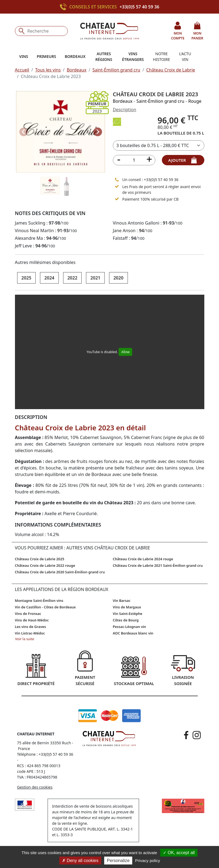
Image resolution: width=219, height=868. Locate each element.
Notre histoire (161, 57)
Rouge (195, 101)
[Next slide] (98, 132)
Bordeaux (77, 70)
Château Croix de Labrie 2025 (40, 559)
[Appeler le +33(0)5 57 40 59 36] (65, 7)
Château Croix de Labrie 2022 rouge (45, 565)
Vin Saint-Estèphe (128, 614)
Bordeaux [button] (75, 56)
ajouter (183, 160)
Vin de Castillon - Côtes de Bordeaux (45, 607)
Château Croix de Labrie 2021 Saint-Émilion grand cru (158, 565)
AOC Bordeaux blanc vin (133, 633)
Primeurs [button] (46, 56)
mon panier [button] (197, 31)
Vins (24, 56)
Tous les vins (48, 70)
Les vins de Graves (30, 627)
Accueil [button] (22, 70)
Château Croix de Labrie (171, 70)
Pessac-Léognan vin (129, 627)
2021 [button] (95, 278)
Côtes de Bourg (126, 620)
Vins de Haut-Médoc (32, 620)
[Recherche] (41, 31)
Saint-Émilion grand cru (116, 70)
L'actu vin (185, 57)
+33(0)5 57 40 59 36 (139, 7)
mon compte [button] (178, 31)
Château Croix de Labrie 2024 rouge (143, 559)
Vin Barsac (122, 601)
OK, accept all (179, 853)
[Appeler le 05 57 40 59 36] (117, 179)
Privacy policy (148, 861)
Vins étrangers (133, 57)
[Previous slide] (24, 132)
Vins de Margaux (127, 607)
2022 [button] (73, 278)
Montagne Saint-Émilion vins (39, 601)
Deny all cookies (80, 861)
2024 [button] (49, 278)
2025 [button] (27, 278)
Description (125, 110)
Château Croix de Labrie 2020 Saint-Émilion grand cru (60, 572)
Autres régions (104, 57)
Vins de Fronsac (28, 614)
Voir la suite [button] (25, 639)
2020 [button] (118, 278)
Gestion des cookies (35, 787)
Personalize (118, 861)
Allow (125, 352)
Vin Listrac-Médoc (30, 633)
